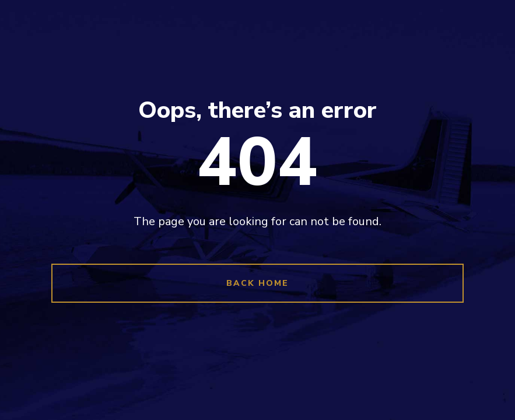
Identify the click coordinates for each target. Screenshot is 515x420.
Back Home (257, 283)
